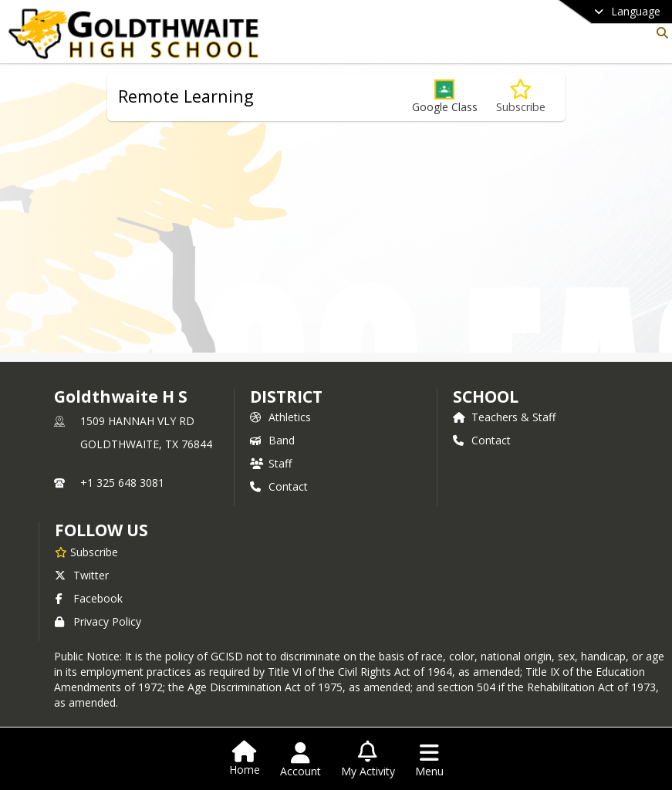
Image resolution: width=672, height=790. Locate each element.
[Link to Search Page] (659, 33)
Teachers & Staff (504, 417)
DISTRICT (286, 397)
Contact (279, 486)
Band (272, 440)
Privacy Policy (98, 621)
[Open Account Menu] (301, 760)
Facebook (89, 598)
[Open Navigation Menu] (429, 760)
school (486, 397)
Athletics (280, 417)
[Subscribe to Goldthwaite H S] (86, 552)
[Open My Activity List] (368, 760)
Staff (271, 463)
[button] (445, 97)
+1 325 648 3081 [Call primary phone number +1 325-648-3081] (122, 483)
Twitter (82, 575)
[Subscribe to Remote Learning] (521, 97)
